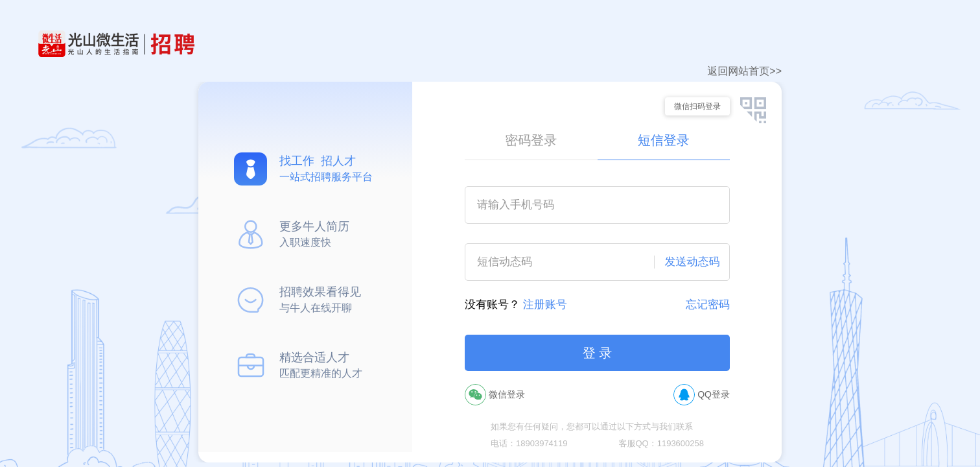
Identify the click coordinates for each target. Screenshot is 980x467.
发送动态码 (693, 262)
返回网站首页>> (744, 71)
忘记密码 (708, 305)
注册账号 (545, 305)
